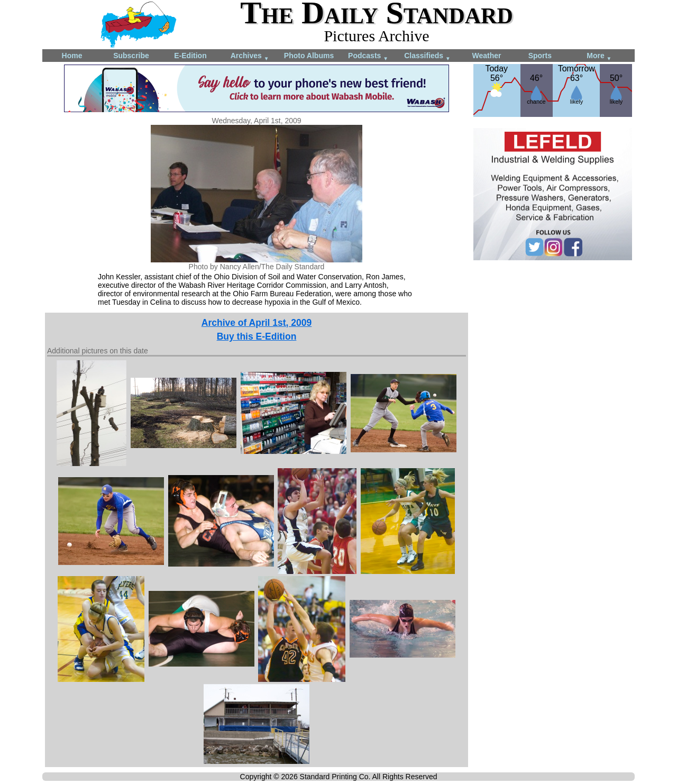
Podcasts (368, 56)
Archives (250, 56)
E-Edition (190, 56)
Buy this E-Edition (257, 336)
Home (72, 56)
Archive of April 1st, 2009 (257, 323)
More (599, 56)
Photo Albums (309, 56)
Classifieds (427, 56)
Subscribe (131, 56)
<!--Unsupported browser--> (553, 339)
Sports (540, 56)
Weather (487, 56)
